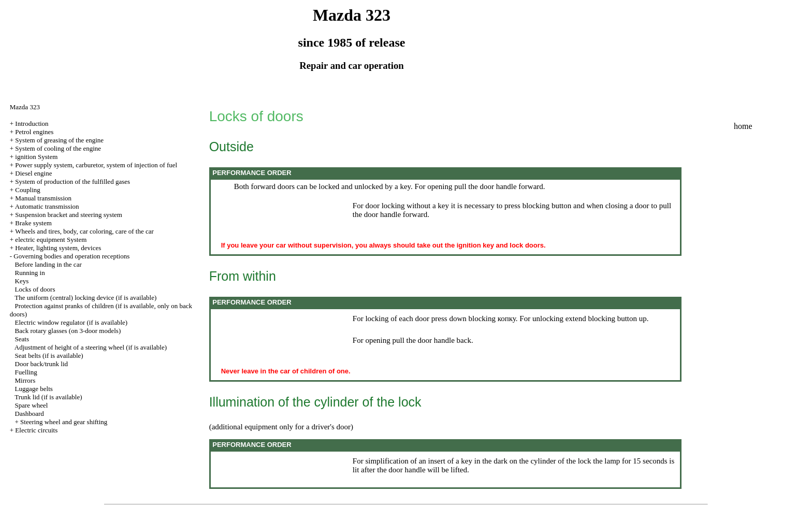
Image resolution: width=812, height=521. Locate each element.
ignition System (36, 157)
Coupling (27, 190)
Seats (22, 339)
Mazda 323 (25, 107)
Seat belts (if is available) (49, 356)
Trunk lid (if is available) (48, 397)
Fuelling (26, 372)
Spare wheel (32, 405)
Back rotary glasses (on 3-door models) (68, 331)
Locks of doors (35, 289)
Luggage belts (34, 389)
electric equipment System (51, 240)
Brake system (33, 223)
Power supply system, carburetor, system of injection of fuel (96, 165)
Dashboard (30, 414)
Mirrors (25, 380)
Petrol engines (34, 132)
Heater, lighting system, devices (58, 248)
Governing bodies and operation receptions (71, 256)
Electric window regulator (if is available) (71, 322)
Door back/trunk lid (42, 364)
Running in (30, 273)
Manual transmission (43, 198)
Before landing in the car (48, 264)
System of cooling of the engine (58, 148)
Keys (22, 281)
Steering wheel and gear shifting (64, 422)
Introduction (32, 124)
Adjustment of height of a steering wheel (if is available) (91, 347)
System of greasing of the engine (59, 140)
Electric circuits (36, 430)
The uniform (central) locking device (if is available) (85, 298)
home (743, 126)
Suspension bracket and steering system (69, 215)
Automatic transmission (47, 206)
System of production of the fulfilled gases (72, 182)
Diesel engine (33, 173)
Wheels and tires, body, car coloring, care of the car (84, 231)
